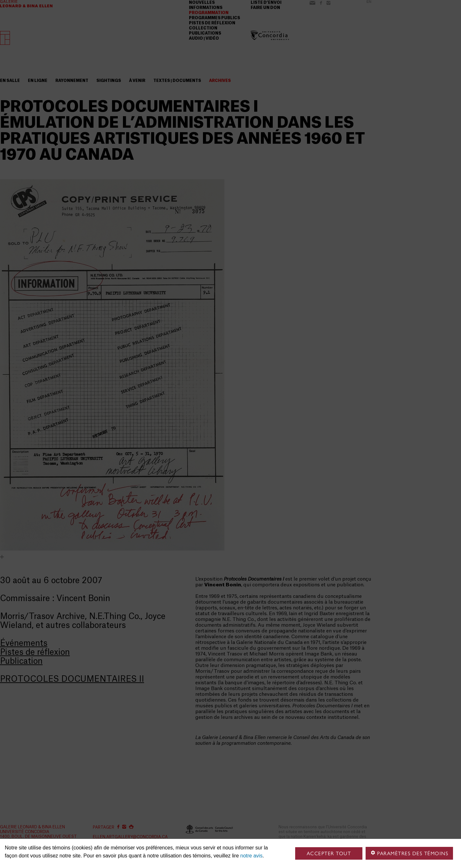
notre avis (251, 856)
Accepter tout (329, 853)
